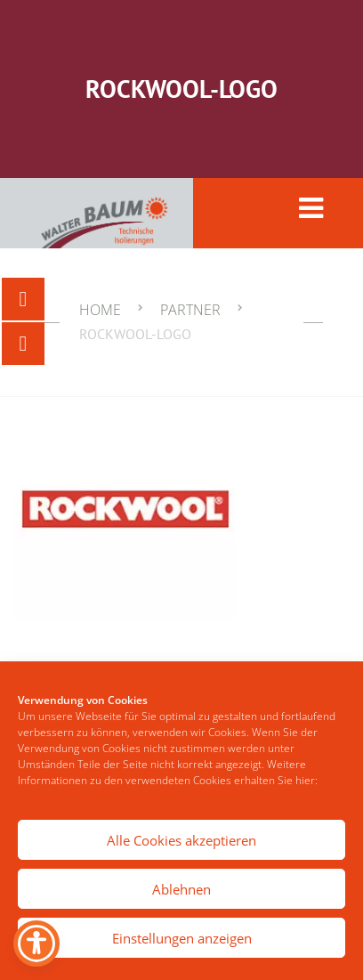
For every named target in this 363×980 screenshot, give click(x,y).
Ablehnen (181, 889)
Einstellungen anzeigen (182, 938)
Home (100, 310)
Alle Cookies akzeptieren (181, 840)
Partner (190, 310)
